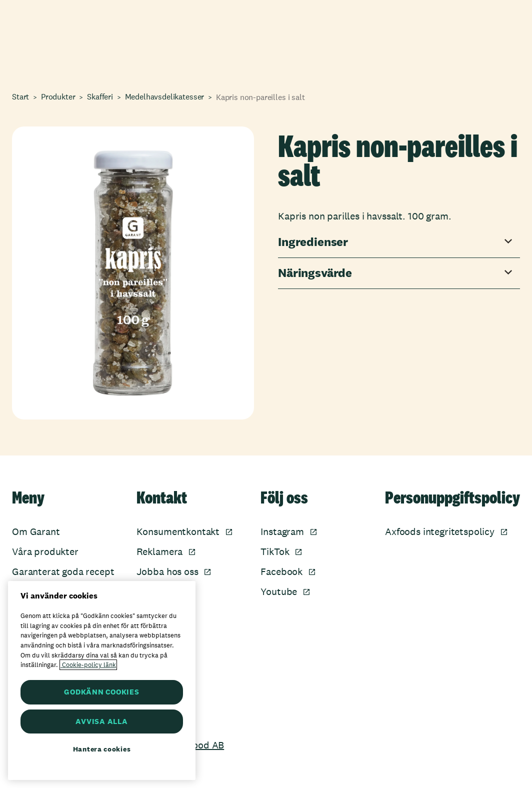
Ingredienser (313, 242)
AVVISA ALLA (101, 721)
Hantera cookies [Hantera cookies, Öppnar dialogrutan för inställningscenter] (102, 749)
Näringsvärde (315, 273)
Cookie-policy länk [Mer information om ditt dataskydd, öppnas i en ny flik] (88, 665)
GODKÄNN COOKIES (101, 692)
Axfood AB (201, 745)
